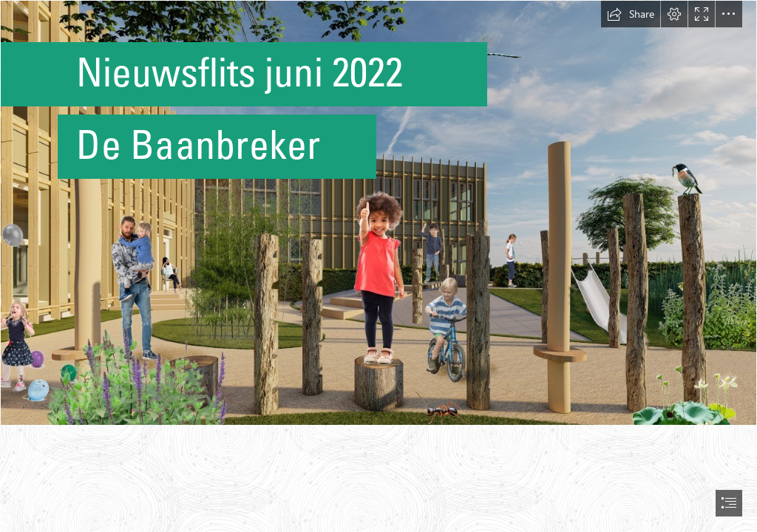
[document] (378, 266)
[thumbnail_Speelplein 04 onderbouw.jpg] (378, 213)
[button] (631, 14)
